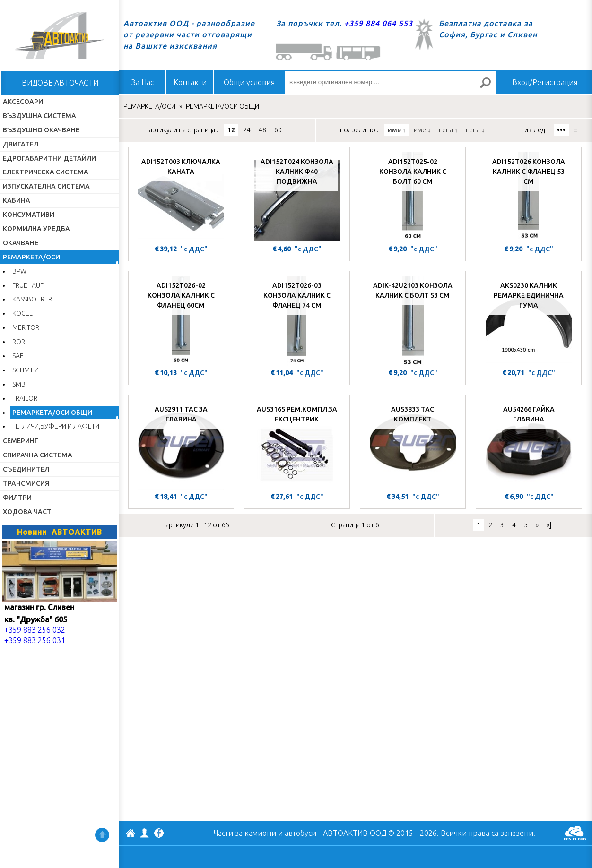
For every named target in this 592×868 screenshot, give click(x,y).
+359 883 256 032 (35, 630)
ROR (19, 342)
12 (231, 130)
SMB (19, 384)
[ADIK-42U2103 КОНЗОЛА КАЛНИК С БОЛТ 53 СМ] (413, 321)
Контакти (190, 82)
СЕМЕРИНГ (21, 441)
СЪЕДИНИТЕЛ (26, 469)
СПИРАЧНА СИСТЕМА (38, 455)
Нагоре (102, 835)
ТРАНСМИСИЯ (26, 483)
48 (262, 130)
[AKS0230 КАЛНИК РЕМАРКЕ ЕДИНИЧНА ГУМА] (529, 321)
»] (549, 525)
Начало (60, 35)
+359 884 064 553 (379, 23)
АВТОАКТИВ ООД (131, 834)
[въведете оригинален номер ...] (391, 82)
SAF (18, 356)
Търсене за (489, 87)
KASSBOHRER (32, 299)
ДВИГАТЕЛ (21, 144)
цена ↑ (448, 130)
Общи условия (249, 82)
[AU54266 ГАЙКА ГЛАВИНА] (529, 445)
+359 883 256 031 (35, 640)
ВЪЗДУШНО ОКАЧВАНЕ (41, 130)
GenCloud (575, 833)
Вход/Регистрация (545, 82)
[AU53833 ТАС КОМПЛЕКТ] (413, 445)
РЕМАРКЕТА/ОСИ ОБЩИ (52, 413)
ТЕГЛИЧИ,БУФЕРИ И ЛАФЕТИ (56, 426)
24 (247, 130)
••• (561, 130)
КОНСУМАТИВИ (29, 215)
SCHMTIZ (25, 370)
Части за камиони (245, 833)
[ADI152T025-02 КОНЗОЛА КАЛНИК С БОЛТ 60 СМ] (413, 197)
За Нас (143, 82)
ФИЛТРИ (17, 498)
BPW (19, 271)
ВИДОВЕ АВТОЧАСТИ (60, 83)
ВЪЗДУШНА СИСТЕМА (39, 116)
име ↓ (422, 130)
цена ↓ (475, 130)
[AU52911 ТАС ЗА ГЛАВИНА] (181, 445)
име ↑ (397, 130)
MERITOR (26, 327)
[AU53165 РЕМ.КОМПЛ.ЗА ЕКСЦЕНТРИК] (297, 445)
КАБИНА (17, 200)
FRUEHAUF (28, 285)
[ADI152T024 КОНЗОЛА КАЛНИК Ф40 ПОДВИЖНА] (297, 197)
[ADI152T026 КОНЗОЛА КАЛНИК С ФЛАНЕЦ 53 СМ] (529, 197)
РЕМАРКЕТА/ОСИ (31, 257)
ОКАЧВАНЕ (21, 243)
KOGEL (22, 313)
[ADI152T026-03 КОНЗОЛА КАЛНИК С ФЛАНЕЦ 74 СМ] (297, 321)
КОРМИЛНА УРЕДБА (36, 229)
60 (278, 130)
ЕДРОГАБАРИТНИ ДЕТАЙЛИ (49, 158)
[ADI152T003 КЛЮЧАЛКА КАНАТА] (181, 197)
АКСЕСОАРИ (23, 102)
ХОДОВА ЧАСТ (27, 512)
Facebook (159, 834)
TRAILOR (25, 398)
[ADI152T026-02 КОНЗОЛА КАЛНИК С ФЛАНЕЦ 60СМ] (181, 321)
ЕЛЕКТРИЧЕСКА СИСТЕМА (46, 172)
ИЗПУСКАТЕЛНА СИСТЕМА (46, 186)
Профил (145, 833)
